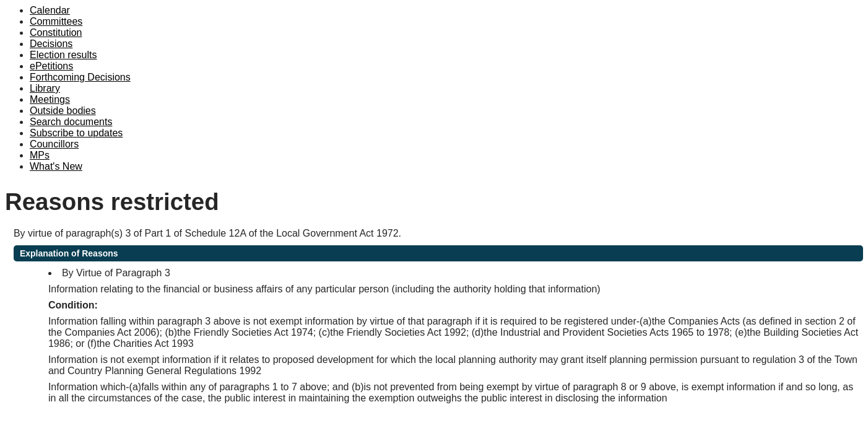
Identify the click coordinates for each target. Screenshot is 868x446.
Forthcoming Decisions (80, 77)
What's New (56, 166)
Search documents (71, 122)
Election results (63, 55)
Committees (56, 21)
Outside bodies (63, 111)
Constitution (56, 33)
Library (45, 88)
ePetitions (51, 66)
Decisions (51, 44)
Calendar (50, 10)
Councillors (54, 144)
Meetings (50, 99)
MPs (40, 155)
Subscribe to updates (76, 133)
